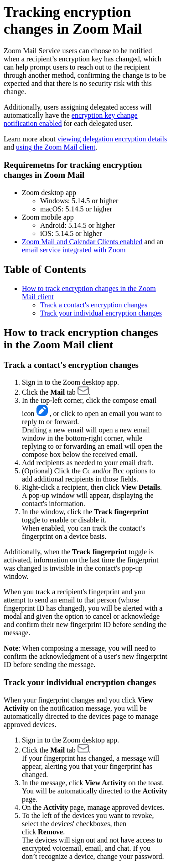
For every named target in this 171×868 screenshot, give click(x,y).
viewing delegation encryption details (112, 139)
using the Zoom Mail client (56, 147)
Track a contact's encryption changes (94, 305)
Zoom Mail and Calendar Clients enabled (82, 242)
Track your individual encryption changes (101, 313)
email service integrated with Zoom (74, 250)
